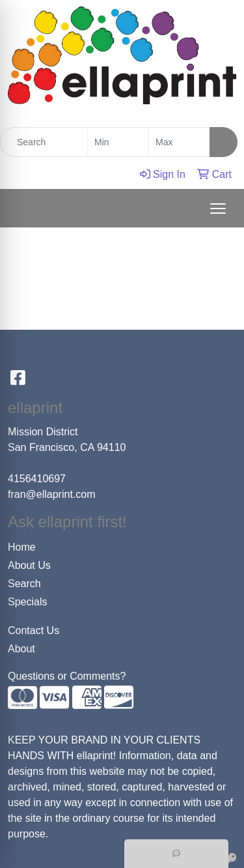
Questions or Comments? (67, 676)
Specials (27, 602)
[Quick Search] (44, 142)
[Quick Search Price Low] (118, 142)
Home (22, 547)
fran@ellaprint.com (52, 494)
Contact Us (34, 630)
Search (24, 584)
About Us (29, 565)
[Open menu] (218, 209)
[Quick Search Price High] (179, 142)
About (21, 649)
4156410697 (37, 479)
